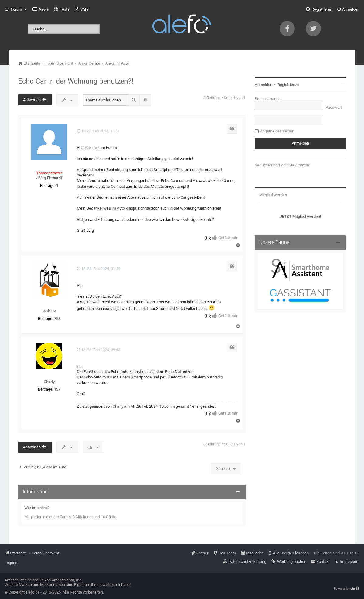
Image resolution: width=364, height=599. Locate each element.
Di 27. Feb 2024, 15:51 (98, 131)
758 (57, 318)
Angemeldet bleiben (277, 131)
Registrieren (288, 85)
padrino (49, 311)
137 (57, 389)
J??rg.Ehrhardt (49, 178)
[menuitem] (41, 9)
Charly (49, 382)
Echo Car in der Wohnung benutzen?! (76, 81)
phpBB (355, 589)
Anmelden (264, 85)
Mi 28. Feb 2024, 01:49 (99, 269)
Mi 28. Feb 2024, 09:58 (99, 350)
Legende (12, 563)
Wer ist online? (37, 508)
